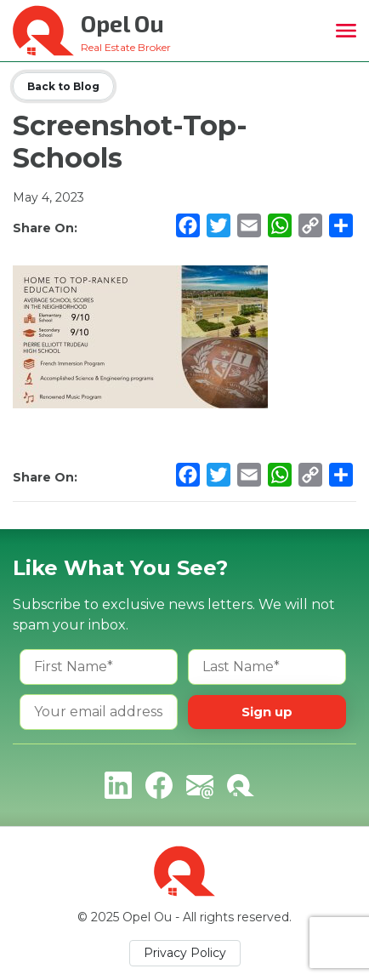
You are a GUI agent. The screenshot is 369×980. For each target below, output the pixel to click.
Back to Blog (63, 86)
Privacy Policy (185, 953)
